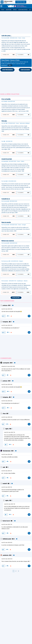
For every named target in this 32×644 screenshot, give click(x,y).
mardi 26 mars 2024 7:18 (10, 504)
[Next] (18, 571)
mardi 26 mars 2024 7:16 (10, 432)
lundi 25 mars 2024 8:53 (7, 543)
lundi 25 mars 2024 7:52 (7, 525)
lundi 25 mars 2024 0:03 (7, 325)
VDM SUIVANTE (25, 70)
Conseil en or (6, 199)
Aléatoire (9, 10)
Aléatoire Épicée (23, 10)
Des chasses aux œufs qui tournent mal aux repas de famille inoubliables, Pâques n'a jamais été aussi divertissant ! (15, 63)
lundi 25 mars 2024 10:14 (7, 559)
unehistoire (6, 555)
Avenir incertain (7, 159)
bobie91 (5, 484)
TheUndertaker (7, 451)
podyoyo (5, 306)
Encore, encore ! (16, 298)
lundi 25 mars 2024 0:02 (7, 309)
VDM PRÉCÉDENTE (7, 70)
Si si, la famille (6, 99)
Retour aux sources (8, 241)
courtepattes (6, 363)
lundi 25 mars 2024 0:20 (7, 417)
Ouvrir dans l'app (21, 2)
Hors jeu (4, 121)
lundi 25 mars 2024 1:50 (7, 487)
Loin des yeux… (7, 36)
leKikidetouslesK (7, 539)
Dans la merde (6, 222)
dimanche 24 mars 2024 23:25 (8, 366)
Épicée (15, 10)
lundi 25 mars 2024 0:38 (7, 455)
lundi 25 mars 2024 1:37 (7, 471)
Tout (3, 10)
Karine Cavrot (6, 521)
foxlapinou (6, 322)
